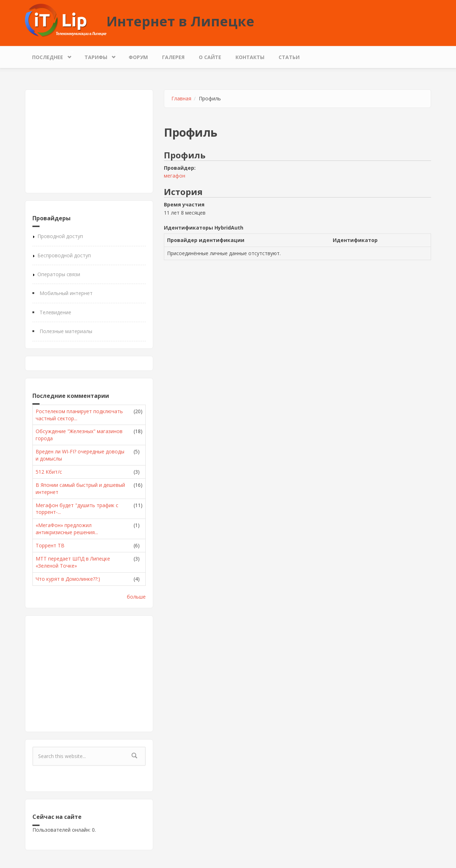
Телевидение (55, 312)
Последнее (49, 55)
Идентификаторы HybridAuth (204, 228)
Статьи (289, 57)
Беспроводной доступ (64, 255)
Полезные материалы (66, 331)
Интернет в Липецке (180, 21)
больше (136, 597)
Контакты (250, 57)
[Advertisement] (89, 141)
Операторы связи (59, 274)
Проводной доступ (60, 236)
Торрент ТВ (50, 545)
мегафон (175, 176)
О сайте (210, 57)
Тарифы (98, 55)
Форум (138, 57)
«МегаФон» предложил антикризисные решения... (67, 529)
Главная (181, 98)
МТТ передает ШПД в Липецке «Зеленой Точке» (73, 562)
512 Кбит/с (49, 472)
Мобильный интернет (66, 293)
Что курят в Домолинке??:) (68, 579)
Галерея (173, 57)
